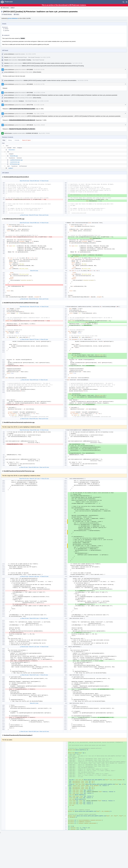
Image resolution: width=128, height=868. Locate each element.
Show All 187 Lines (34, 675)
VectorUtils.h (12, 150)
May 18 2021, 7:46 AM (44, 133)
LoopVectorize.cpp (15, 162)
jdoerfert (7, 30)
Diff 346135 (30, 125)
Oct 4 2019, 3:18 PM (31, 54)
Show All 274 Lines (35, 307)
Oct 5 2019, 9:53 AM (77, 63)
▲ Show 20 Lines (24, 215)
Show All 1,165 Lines (34, 577)
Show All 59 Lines (34, 419)
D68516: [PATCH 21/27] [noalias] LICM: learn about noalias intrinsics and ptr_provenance (47, 63)
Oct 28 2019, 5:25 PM (83, 81)
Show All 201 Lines (34, 618)
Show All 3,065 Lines (34, 732)
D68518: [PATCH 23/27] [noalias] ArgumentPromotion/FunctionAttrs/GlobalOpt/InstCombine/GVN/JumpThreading (53, 66)
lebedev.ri (7, 63)
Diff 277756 (30, 105)
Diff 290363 (30, 114)
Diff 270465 (30, 93)
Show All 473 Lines (34, 215)
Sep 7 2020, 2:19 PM (39, 114)
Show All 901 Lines (35, 430)
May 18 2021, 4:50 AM (39, 125)
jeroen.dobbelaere (13, 18)
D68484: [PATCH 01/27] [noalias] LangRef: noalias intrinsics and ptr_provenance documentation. (50, 80)
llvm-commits (22, 60)
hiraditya (29, 60)
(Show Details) (37, 72)
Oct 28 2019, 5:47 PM (39, 84)
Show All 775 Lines (34, 339)
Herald (6, 57)
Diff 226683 (30, 70)
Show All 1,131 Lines (34, 647)
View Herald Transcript (34, 57)
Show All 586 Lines (35, 223)
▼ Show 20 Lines (44, 181)
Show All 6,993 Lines (34, 467)
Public (17, 14)
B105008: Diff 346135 (32, 133)
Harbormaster (8, 133)
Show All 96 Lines (34, 380)
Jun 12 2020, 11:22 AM (39, 93)
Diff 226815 (30, 84)
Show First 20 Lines (24, 181)
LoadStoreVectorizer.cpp (16, 160)
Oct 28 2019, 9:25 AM (39, 70)
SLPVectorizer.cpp (15, 164)
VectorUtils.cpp (14, 156)
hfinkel (7, 29)
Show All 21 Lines (34, 703)
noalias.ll (11, 168)
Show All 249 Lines (35, 181)
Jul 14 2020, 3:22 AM (39, 105)
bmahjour (21, 101)
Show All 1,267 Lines (35, 479)
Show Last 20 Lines (44, 215)
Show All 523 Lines (34, 299)
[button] (127, 2)
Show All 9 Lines (34, 271)
